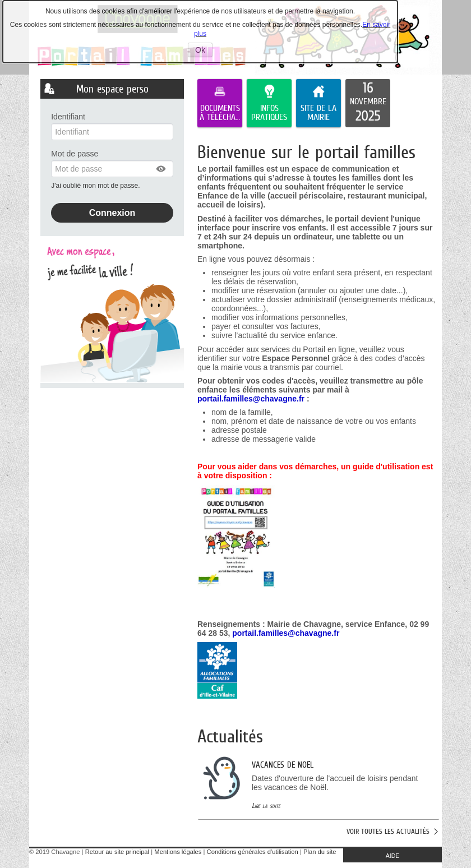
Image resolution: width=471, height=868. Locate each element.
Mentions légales (178, 852)
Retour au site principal (117, 852)
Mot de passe (75, 154)
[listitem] (368, 103)
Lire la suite (266, 805)
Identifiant (68, 117)
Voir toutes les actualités (388, 831)
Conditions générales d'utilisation (253, 852)
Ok (204, 51)
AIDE (393, 856)
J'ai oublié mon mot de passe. (96, 186)
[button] (161, 169)
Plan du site (320, 852)
